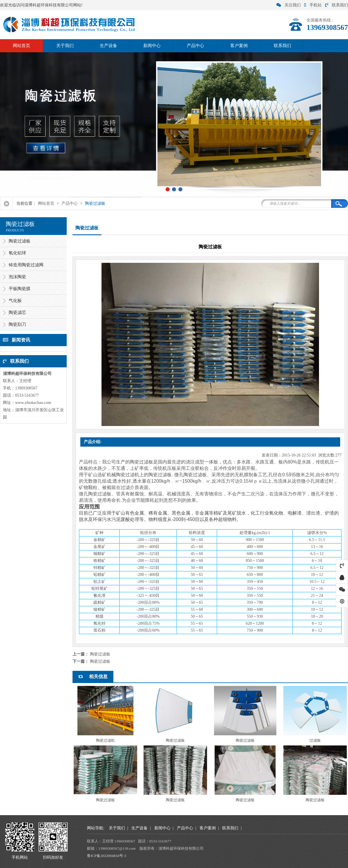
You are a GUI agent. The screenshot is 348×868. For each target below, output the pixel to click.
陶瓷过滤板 (95, 203)
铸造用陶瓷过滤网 (26, 265)
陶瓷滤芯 (17, 312)
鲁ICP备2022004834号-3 (107, 856)
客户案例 (239, 46)
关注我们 (289, 5)
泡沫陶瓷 (17, 277)
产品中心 (195, 46)
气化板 (15, 301)
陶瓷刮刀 (17, 324)
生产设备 (108, 46)
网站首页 (21, 46)
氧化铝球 (17, 253)
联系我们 (337, 5)
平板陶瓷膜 (20, 289)
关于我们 (65, 46)
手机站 (313, 5)
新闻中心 (152, 46)
